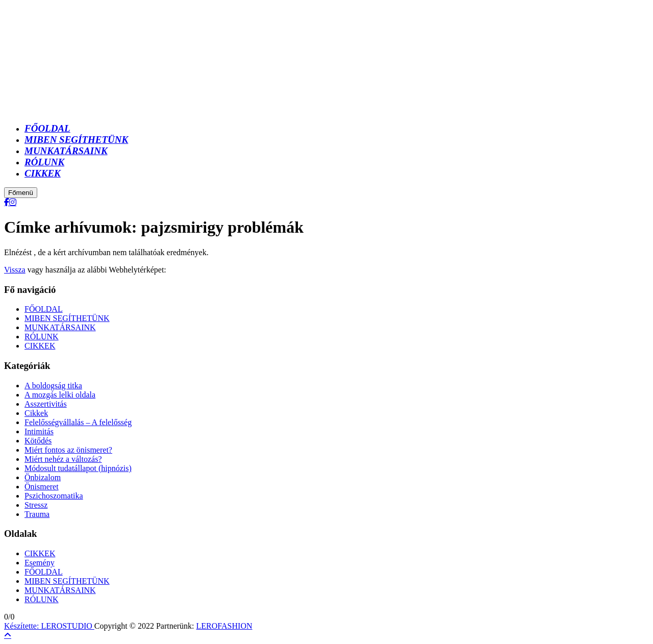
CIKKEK (40, 346)
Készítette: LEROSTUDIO (49, 626)
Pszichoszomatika (54, 496)
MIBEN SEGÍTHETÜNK (67, 318)
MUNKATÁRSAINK (60, 327)
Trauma (37, 514)
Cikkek (36, 413)
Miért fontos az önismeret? (68, 450)
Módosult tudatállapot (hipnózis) (78, 468)
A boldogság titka (53, 386)
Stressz (36, 505)
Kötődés (38, 441)
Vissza (15, 270)
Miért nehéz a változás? (63, 459)
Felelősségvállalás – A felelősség (78, 422)
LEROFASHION (224, 626)
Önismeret (42, 487)
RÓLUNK (42, 337)
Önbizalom (43, 477)
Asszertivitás (46, 404)
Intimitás (39, 431)
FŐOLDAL (44, 309)
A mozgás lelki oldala (60, 395)
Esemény (40, 563)
